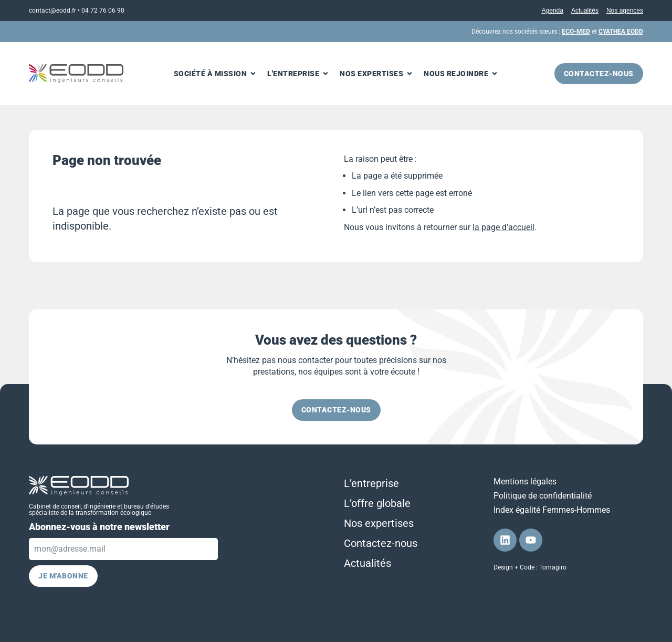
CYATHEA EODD (621, 32)
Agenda (553, 11)
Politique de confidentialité (543, 496)
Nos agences (625, 11)
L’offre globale (377, 503)
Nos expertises (379, 523)
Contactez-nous (381, 543)
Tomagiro (553, 567)
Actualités (585, 11)
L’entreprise (371, 483)
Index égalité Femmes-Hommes (552, 510)
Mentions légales (525, 481)
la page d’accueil (503, 227)
